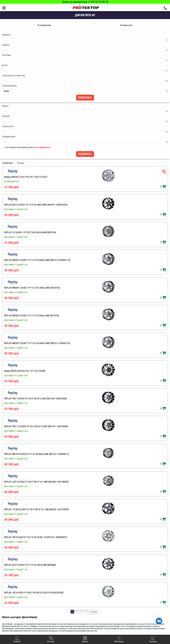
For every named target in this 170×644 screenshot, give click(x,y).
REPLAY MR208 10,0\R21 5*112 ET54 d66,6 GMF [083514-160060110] (37, 260)
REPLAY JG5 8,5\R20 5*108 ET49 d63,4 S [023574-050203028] (34, 593)
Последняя (94, 612)
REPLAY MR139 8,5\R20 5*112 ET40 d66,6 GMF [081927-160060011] (37, 454)
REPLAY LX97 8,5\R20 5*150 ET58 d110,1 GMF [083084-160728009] (36, 482)
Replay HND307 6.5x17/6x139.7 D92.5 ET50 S (26, 177)
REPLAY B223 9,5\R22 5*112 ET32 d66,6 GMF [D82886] (30, 565)
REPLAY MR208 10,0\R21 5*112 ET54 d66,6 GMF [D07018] (31, 316)
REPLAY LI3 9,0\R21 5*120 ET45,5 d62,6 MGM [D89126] (30, 232)
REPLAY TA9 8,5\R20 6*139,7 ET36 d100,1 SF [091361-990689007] (36, 537)
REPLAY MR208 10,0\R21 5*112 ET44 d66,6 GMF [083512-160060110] (37, 343)
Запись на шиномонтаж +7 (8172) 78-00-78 (85, 2)
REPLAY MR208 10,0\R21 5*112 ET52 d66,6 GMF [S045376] (32, 288)
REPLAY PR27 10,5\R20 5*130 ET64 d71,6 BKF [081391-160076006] (36, 426)
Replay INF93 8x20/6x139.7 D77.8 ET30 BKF (25, 371)
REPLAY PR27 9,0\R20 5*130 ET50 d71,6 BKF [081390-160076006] (36, 399)
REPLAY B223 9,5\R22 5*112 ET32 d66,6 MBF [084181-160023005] (36, 205)
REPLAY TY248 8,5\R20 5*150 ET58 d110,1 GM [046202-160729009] (36, 509)
